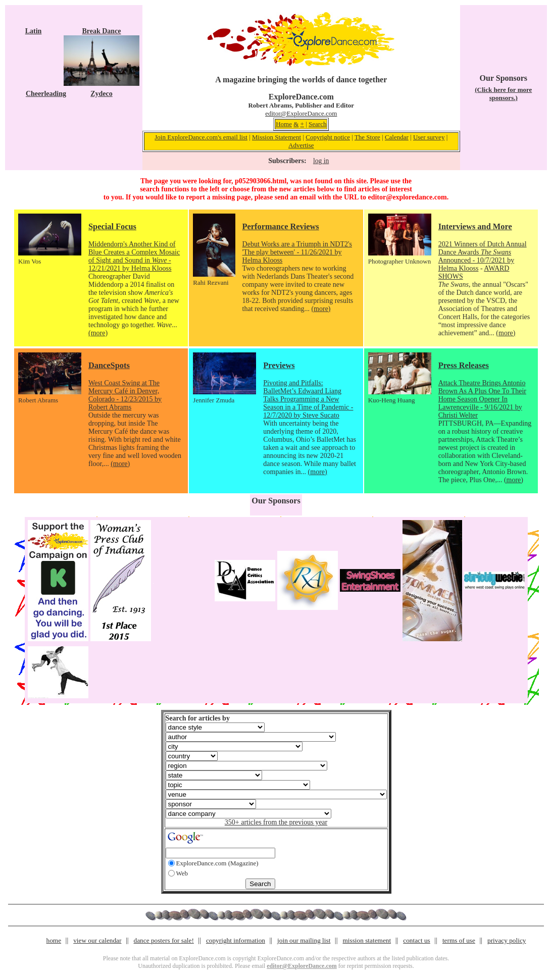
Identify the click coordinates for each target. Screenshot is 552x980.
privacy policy (507, 940)
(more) (98, 333)
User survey (429, 137)
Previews (279, 365)
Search (317, 124)
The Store (367, 137)
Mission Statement (277, 137)
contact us (417, 940)
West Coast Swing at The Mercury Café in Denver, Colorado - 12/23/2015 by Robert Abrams (125, 395)
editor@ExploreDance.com (301, 113)
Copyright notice (328, 137)
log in (321, 161)
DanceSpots (109, 365)
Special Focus (112, 226)
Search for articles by (198, 718)
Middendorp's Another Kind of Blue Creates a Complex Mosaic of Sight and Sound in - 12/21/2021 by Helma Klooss (134, 256)
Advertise (301, 145)
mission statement (367, 940)
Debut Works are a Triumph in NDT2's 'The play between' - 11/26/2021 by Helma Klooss (297, 252)
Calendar (397, 137)
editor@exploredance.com (407, 197)
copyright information (236, 940)
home (54, 940)
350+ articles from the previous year (276, 822)
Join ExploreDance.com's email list (201, 137)
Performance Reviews (281, 226)
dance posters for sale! (164, 940)
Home (284, 124)
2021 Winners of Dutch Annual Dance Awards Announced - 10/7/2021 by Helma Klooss (483, 256)
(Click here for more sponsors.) (503, 94)
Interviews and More (475, 226)
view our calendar (97, 940)
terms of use (459, 940)
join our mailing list (304, 940)
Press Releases (464, 365)
